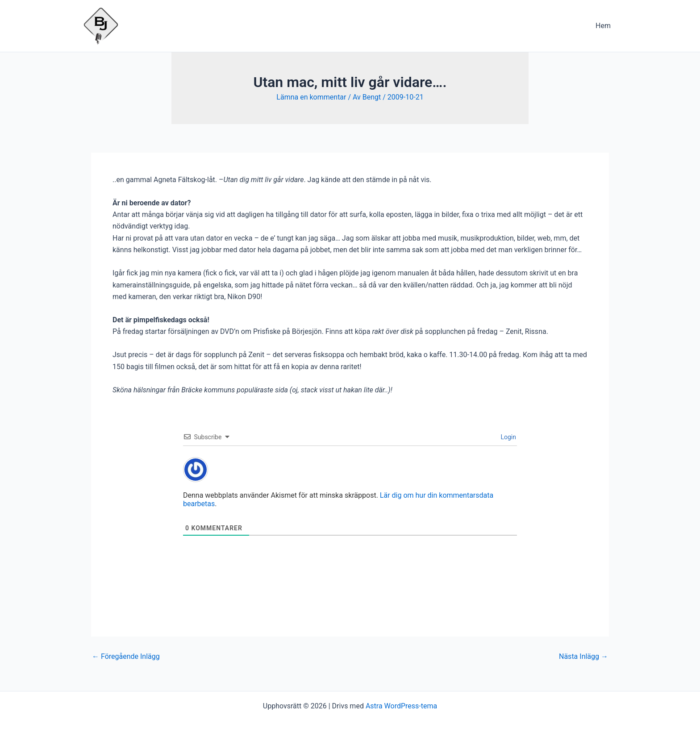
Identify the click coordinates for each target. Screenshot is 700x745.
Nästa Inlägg (583, 657)
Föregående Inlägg (126, 657)
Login (508, 437)
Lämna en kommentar (311, 97)
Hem (603, 26)
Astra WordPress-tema (401, 706)
